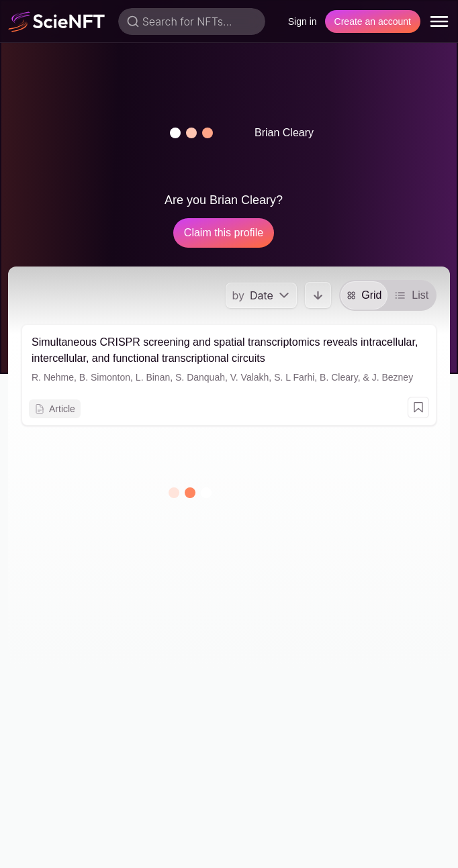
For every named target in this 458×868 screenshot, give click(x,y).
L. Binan (153, 377)
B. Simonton (105, 377)
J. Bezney (393, 377)
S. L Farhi (294, 377)
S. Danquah (200, 377)
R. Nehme (53, 377)
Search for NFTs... (187, 21)
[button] (191, 133)
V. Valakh (250, 377)
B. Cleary (339, 377)
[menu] (439, 21)
